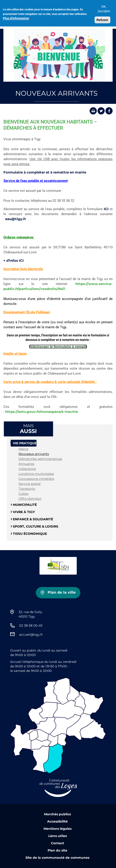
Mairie (23, 449)
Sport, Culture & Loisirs (36, 526)
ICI (106, 209)
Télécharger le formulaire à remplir (58, 347)
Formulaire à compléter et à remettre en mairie (45, 172)
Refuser (102, 18)
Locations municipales (36, 474)
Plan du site (57, 850)
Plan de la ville (62, 592)
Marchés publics (57, 814)
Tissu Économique (30, 534)
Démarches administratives (40, 459)
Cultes (23, 494)
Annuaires (26, 464)
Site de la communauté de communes (57, 858)
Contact (58, 843)
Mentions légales (58, 829)
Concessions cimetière (36, 479)
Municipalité (25, 505)
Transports (27, 489)
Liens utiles (58, 836)
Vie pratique (25, 443)
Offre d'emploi (30, 499)
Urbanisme (27, 469)
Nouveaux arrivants (34, 454)
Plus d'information (16, 16)
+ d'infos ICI (14, 260)
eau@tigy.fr (16, 219)
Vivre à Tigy (24, 512)
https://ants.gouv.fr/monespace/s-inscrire (42, 412)
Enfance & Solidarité (33, 519)
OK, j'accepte (104, 7)
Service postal (30, 484)
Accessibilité (57, 821)
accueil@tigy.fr (31, 635)
